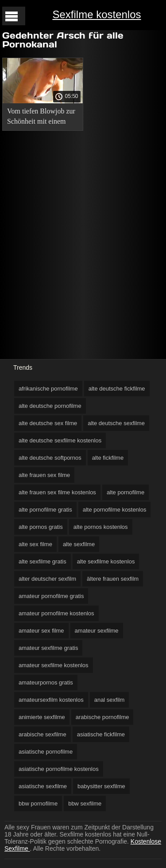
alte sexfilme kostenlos (106, 561)
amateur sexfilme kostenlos (54, 665)
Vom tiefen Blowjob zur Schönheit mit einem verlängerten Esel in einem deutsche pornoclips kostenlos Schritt (41, 118)
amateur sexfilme (97, 631)
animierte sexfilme (42, 717)
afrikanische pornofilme (48, 389)
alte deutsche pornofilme (50, 406)
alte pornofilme (125, 492)
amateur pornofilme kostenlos (56, 613)
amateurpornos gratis (46, 682)
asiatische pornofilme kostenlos (59, 769)
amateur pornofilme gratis (51, 596)
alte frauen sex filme (44, 475)
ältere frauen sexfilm (113, 579)
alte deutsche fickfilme (117, 389)
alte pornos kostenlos (101, 527)
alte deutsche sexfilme (116, 423)
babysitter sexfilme (101, 786)
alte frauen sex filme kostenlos (57, 492)
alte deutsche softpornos (50, 458)
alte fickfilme (108, 458)
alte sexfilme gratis (42, 561)
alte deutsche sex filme (48, 423)
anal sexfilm (110, 700)
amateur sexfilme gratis (48, 648)
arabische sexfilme (42, 734)
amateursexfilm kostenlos (51, 700)
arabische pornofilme (102, 717)
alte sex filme (35, 544)
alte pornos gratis (41, 527)
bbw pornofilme (38, 803)
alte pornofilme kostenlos (115, 510)
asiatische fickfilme (101, 734)
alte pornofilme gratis (45, 510)
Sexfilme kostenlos (97, 14)
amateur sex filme (41, 631)
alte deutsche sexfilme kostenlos (60, 440)
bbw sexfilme (85, 803)
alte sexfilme (79, 544)
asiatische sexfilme (43, 786)
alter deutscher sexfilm (47, 579)
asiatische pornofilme (46, 752)
